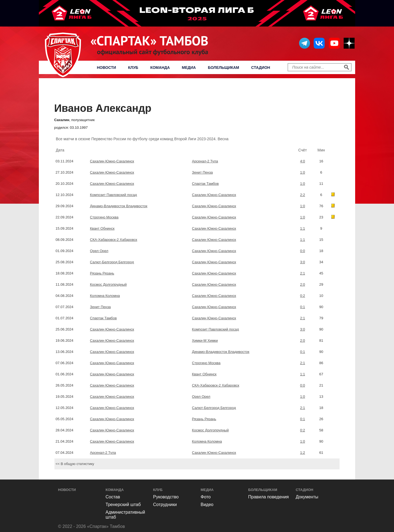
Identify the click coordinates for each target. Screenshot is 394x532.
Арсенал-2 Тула (205, 161)
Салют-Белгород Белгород (112, 262)
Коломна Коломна (105, 296)
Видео (207, 505)
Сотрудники (165, 505)
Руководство (166, 497)
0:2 (303, 296)
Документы (307, 497)
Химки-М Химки (205, 340)
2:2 (303, 195)
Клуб (133, 68)
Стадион (261, 68)
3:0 (303, 262)
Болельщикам (224, 68)
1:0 (303, 172)
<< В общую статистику (75, 464)
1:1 (303, 228)
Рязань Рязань (102, 273)
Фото (206, 497)
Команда (160, 68)
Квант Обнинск (102, 228)
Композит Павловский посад (113, 195)
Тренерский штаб (123, 505)
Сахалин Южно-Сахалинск (112, 161)
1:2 (303, 453)
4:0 (303, 161)
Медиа (189, 68)
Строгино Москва (104, 217)
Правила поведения (269, 497)
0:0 (303, 251)
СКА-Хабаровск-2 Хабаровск (114, 240)
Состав (113, 497)
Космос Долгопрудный (108, 284)
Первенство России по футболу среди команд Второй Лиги (199, 92)
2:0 (303, 284)
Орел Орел (99, 251)
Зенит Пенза (202, 172)
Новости (106, 68)
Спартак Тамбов (205, 184)
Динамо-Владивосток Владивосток (119, 206)
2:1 (303, 273)
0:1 (303, 307)
